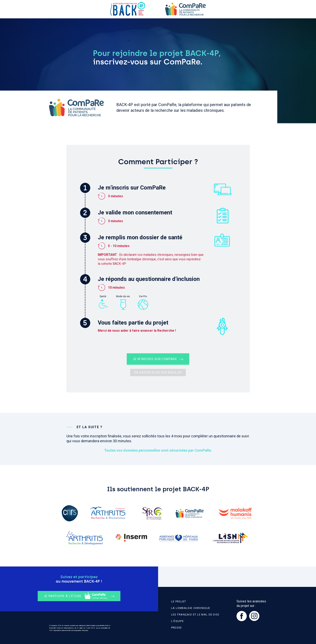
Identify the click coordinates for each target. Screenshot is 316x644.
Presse (177, 628)
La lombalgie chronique (191, 608)
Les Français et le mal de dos (195, 615)
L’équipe (177, 621)
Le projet (179, 601)
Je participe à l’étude (76, 596)
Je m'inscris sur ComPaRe (155, 359)
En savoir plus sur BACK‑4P (158, 372)
